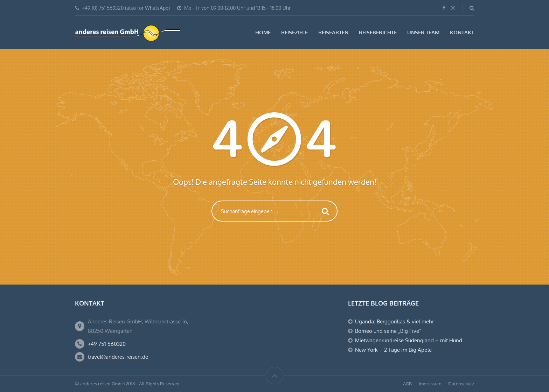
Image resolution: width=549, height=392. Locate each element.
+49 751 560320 (107, 344)
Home (263, 32)
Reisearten (333, 32)
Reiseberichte (378, 32)
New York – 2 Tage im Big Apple (393, 350)
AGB (407, 384)
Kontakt (462, 32)
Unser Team (423, 32)
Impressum (430, 384)
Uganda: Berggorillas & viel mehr (394, 321)
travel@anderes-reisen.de (118, 357)
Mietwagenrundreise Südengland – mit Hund (409, 340)
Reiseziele (294, 32)
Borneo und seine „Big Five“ (388, 331)
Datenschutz (461, 384)
